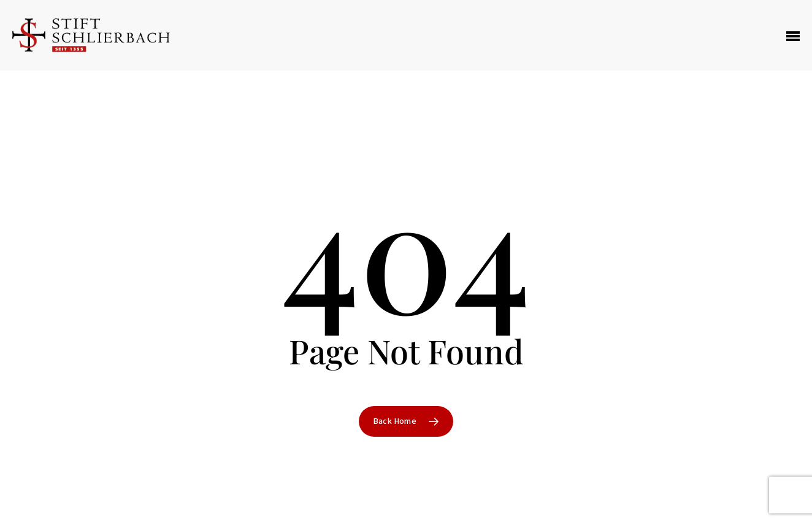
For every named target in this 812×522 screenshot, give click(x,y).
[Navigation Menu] (793, 36)
